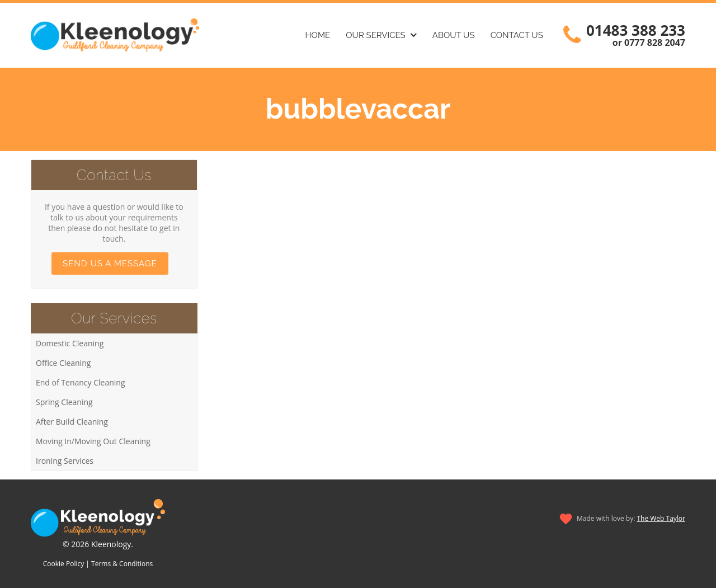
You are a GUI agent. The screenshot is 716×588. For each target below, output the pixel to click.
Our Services (375, 35)
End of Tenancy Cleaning (81, 382)
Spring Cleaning (64, 402)
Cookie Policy (63, 564)
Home (318, 35)
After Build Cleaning (72, 422)
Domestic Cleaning (70, 343)
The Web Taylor (661, 518)
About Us (454, 35)
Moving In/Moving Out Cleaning (93, 441)
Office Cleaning (63, 363)
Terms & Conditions (122, 564)
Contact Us (517, 35)
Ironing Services (65, 461)
